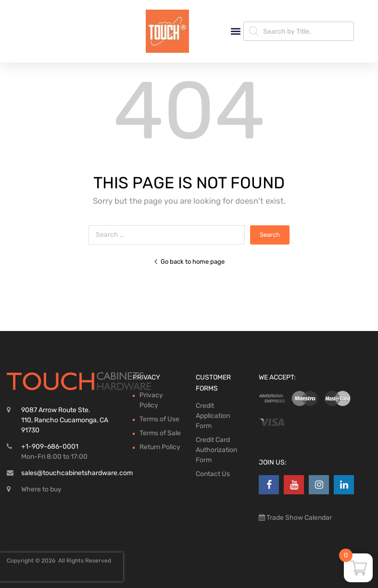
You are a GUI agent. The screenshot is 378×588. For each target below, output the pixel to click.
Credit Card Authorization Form (216, 450)
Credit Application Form (213, 416)
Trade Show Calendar (298, 518)
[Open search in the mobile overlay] (299, 31)
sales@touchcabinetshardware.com (77, 473)
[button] (235, 31)
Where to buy (41, 489)
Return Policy (160, 447)
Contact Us (213, 474)
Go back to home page (189, 262)
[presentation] (62, 567)
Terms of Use (159, 419)
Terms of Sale (160, 433)
